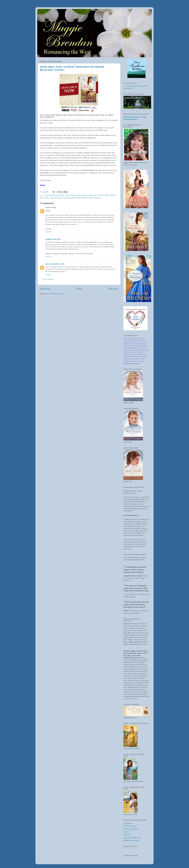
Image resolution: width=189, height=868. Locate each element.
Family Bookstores (56, 198)
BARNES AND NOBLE (132, 841)
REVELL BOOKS (129, 826)
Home (79, 289)
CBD (95, 195)
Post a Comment (48, 279)
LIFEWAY (127, 832)
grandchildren (71, 198)
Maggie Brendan (51, 239)
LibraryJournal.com (131, 699)
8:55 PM (48, 257)
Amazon (61, 195)
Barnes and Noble (76, 195)
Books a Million (88, 195)
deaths (107, 195)
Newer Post (45, 289)
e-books (47, 198)
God (65, 198)
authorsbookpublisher (53, 264)
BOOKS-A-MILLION (131, 829)
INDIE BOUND (82, 198)
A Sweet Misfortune (51, 195)
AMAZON (127, 835)
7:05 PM (48, 232)
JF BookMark (128, 823)
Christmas (101, 195)
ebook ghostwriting (62, 267)
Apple (67, 195)
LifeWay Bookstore (94, 198)
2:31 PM (48, 275)
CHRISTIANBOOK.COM (132, 838)
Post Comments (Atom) (56, 294)
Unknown (49, 207)
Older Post (113, 289)
